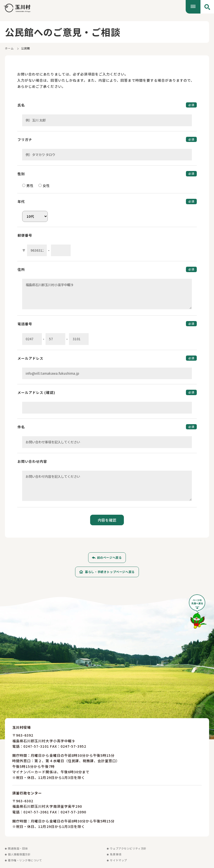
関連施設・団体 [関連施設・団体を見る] (18, 848)
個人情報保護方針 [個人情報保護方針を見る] (19, 854)
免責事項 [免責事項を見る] (115, 854)
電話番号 (25, 324)
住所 (21, 269)
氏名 (21, 105)
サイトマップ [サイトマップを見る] (118, 860)
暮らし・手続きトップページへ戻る (110, 572)
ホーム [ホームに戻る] (9, 48)
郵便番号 (25, 235)
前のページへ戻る (109, 558)
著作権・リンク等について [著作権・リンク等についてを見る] (25, 860)
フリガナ (25, 139)
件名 (21, 427)
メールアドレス (30, 358)
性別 (21, 174)
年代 (21, 201)
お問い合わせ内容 (32, 461)
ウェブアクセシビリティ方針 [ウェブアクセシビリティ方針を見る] (128, 848)
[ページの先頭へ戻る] (198, 613)
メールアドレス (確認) (36, 392)
